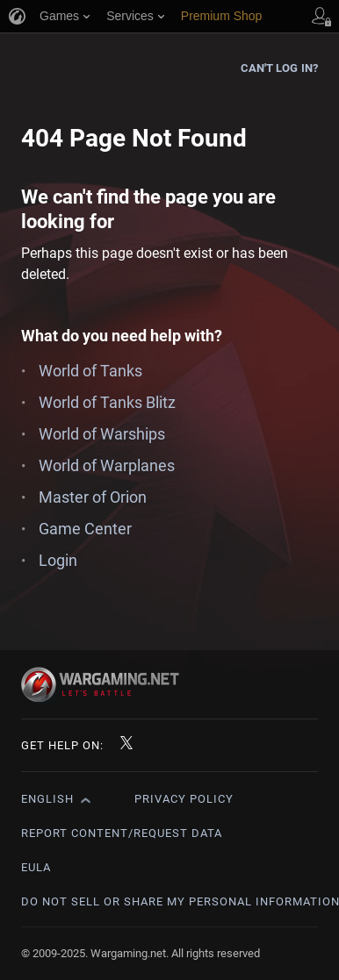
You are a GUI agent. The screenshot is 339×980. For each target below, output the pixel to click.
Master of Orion (93, 497)
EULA (36, 867)
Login (58, 560)
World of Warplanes (107, 465)
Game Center (85, 529)
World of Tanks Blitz (107, 402)
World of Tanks (90, 371)
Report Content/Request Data (122, 833)
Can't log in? (279, 68)
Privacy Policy (184, 799)
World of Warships (102, 434)
